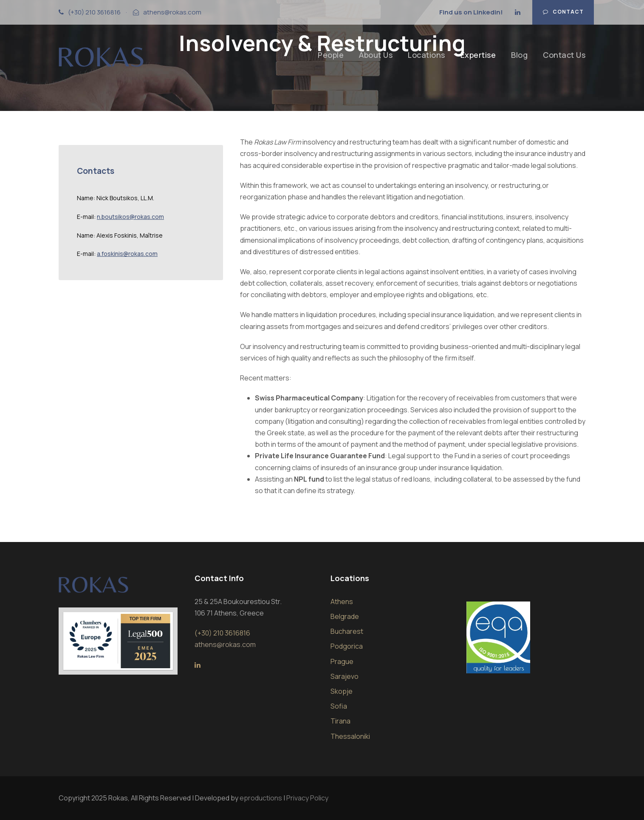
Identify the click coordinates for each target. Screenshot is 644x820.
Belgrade (345, 616)
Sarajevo (345, 676)
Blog (519, 55)
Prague (342, 661)
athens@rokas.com (172, 12)
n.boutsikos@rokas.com (130, 217)
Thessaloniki (350, 736)
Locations (427, 55)
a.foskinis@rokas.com (127, 254)
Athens (342, 602)
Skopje (342, 691)
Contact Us (564, 55)
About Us (376, 55)
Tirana (340, 721)
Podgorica (347, 646)
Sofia (339, 706)
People (331, 55)
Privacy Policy (307, 798)
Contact (563, 12)
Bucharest (347, 631)
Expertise (478, 55)
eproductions (261, 798)
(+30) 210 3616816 (94, 12)
